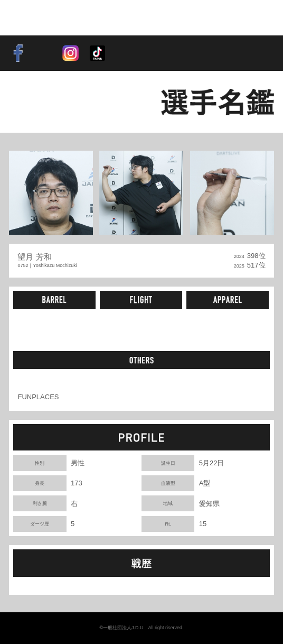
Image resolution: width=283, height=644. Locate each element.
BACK (34, 102)
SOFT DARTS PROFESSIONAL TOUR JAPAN (56, 17)
